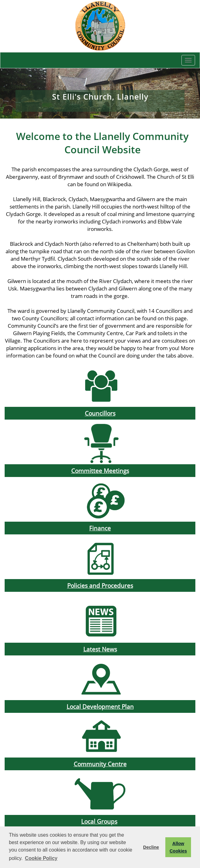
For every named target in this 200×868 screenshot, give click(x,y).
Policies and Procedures (100, 585)
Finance (100, 528)
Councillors (100, 413)
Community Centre (100, 764)
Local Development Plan (100, 706)
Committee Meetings (100, 471)
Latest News (100, 649)
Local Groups (99, 821)
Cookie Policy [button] (41, 858)
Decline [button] (151, 847)
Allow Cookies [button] (178, 847)
